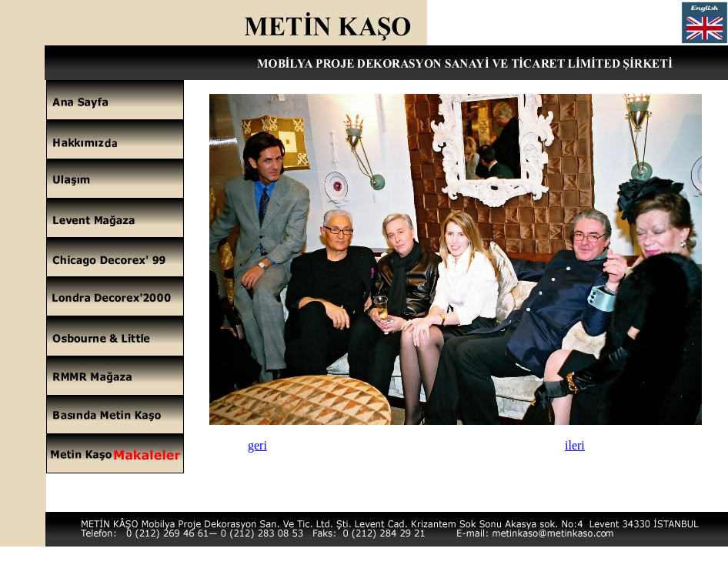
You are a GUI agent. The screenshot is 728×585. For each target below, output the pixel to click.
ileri (575, 445)
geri (257, 445)
